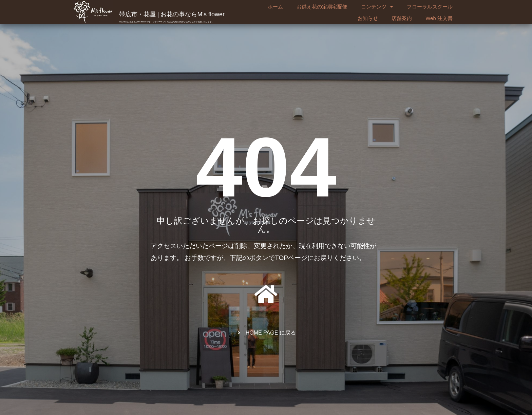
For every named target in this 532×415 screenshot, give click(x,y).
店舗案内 (402, 18)
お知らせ (368, 18)
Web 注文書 (439, 18)
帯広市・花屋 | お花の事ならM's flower (172, 14)
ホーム (275, 7)
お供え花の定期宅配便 (322, 7)
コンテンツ (377, 7)
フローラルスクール (430, 7)
